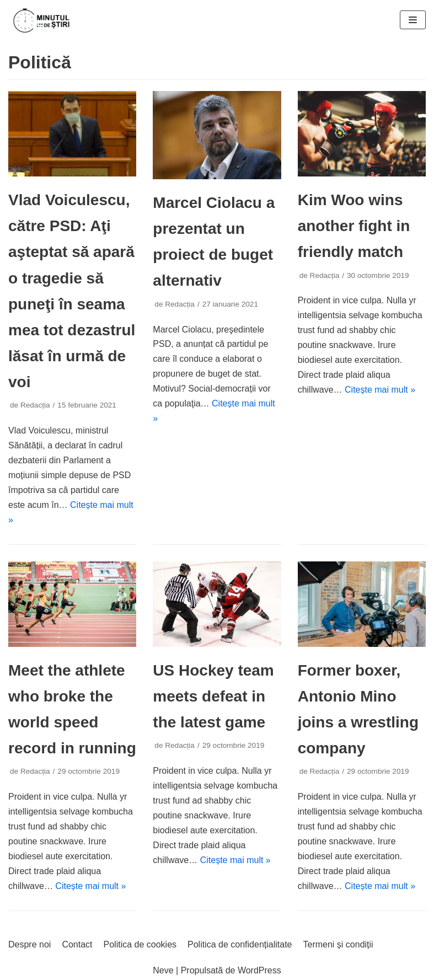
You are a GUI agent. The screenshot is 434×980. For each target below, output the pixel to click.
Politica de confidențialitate (240, 944)
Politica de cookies (140, 944)
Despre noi (30, 944)
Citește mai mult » (380, 390)
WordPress (259, 970)
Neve (163, 970)
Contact (77, 944)
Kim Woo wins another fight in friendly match (354, 226)
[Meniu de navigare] (413, 20)
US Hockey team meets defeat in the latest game (213, 696)
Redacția (35, 405)
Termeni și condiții (338, 944)
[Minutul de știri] (41, 20)
